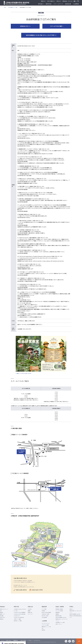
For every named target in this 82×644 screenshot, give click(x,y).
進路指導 (68, 4)
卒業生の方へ (59, 1)
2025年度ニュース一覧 (13, 7)
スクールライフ (58, 4)
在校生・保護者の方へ (51, 1)
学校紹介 (41, 4)
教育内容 (49, 4)
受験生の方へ (44, 1)
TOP (5, 7)
